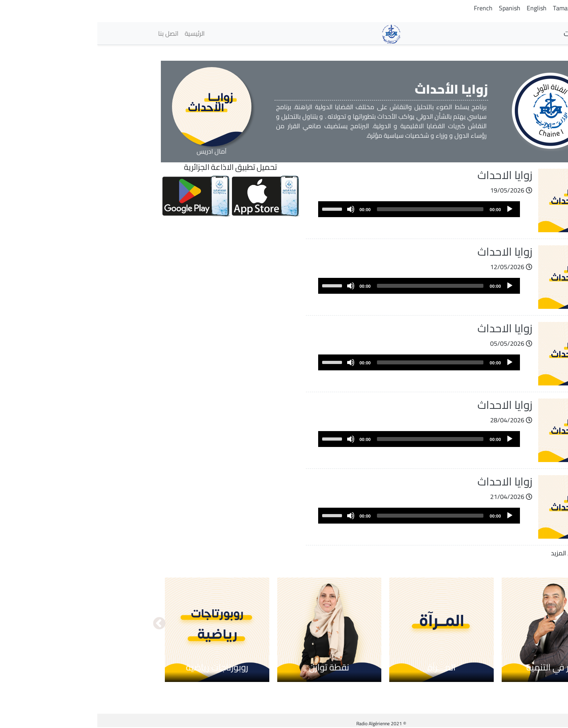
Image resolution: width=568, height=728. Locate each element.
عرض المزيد (469, 553)
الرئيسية (97, 33)
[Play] (412, 209)
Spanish (412, 8)
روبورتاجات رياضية (120, 667)
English (439, 8)
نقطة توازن (232, 667)
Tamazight (470, 8)
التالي (62, 624)
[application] (322, 209)
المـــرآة (344, 667)
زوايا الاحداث (408, 175)
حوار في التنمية (456, 667)
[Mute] (253, 209)
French (386, 8)
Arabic (499, 8)
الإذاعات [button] (485, 33)
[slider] (333, 209)
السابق (506, 624)
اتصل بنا (71, 33)
